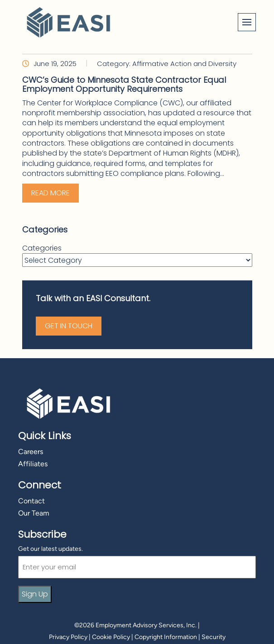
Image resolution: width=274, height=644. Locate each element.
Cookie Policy (111, 637)
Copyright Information (166, 637)
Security (214, 637)
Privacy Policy (68, 637)
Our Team (34, 513)
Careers (31, 452)
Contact (31, 501)
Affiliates (33, 464)
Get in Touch (69, 326)
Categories (42, 248)
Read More (50, 193)
